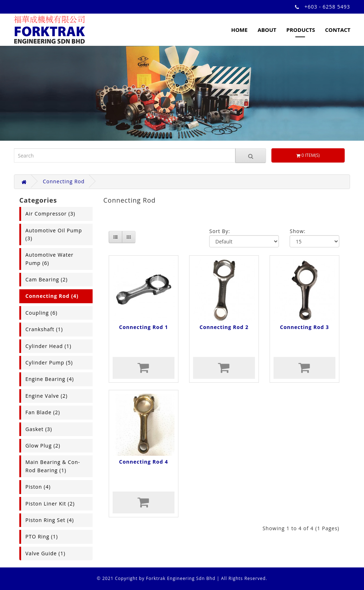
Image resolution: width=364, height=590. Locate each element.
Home (239, 30)
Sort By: (220, 231)
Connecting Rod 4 (144, 462)
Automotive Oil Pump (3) (54, 234)
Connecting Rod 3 (304, 327)
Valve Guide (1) (45, 553)
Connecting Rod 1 (144, 327)
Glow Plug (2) (43, 446)
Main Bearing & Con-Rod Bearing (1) (53, 466)
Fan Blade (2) (43, 412)
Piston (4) (38, 487)
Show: (297, 231)
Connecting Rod (64, 181)
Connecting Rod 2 (224, 327)
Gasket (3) (39, 429)
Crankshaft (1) (44, 329)
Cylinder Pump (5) (49, 362)
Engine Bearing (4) (50, 379)
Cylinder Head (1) (48, 346)
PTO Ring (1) (42, 536)
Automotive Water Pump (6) (50, 259)
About (267, 30)
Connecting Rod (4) (52, 296)
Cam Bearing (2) (46, 279)
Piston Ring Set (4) (50, 520)
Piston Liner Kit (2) (50, 504)
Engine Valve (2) (46, 396)
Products (301, 30)
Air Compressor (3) (50, 214)
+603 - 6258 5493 (327, 7)
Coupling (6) (41, 313)
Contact (338, 30)
